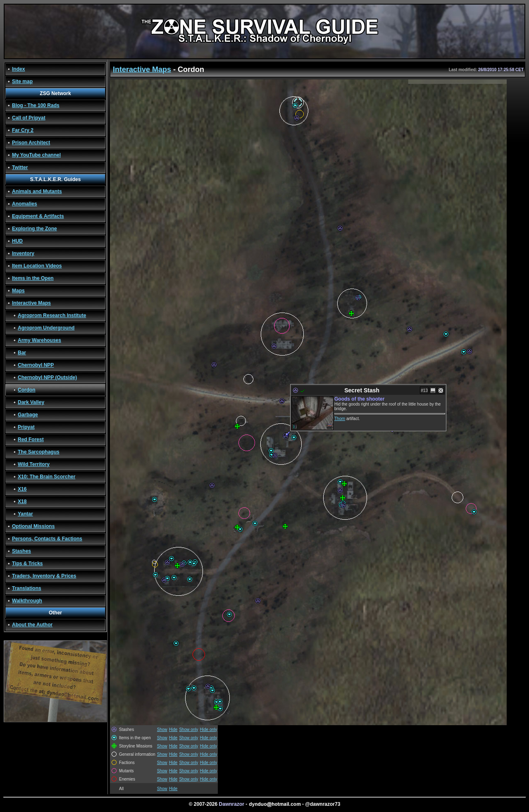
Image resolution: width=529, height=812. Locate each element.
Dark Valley (31, 402)
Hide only (209, 730)
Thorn (340, 419)
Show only (188, 730)
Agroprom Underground (46, 328)
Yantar (25, 514)
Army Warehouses (39, 340)
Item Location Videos (37, 266)
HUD (17, 241)
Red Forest (31, 439)
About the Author (32, 625)
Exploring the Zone (35, 229)
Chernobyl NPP (36, 365)
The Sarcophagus (39, 452)
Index (18, 69)
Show (162, 730)
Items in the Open (33, 278)
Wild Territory (34, 464)
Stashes (21, 551)
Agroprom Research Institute (52, 315)
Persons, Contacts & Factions (47, 539)
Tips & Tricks (27, 564)
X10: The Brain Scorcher (46, 477)
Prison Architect (31, 143)
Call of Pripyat (29, 118)
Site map (22, 81)
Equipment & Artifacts (38, 216)
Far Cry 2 (23, 130)
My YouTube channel (36, 155)
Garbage (28, 415)
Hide (173, 730)
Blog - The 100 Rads (36, 105)
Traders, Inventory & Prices (44, 576)
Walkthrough (27, 601)
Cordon (27, 390)
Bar (22, 353)
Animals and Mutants (37, 191)
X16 (22, 489)
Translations (27, 588)
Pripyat (26, 427)
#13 (424, 390)
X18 (22, 502)
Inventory (23, 253)
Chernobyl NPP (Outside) (47, 377)
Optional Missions (33, 526)
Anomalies (25, 204)
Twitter (20, 167)
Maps (18, 291)
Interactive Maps (31, 303)
